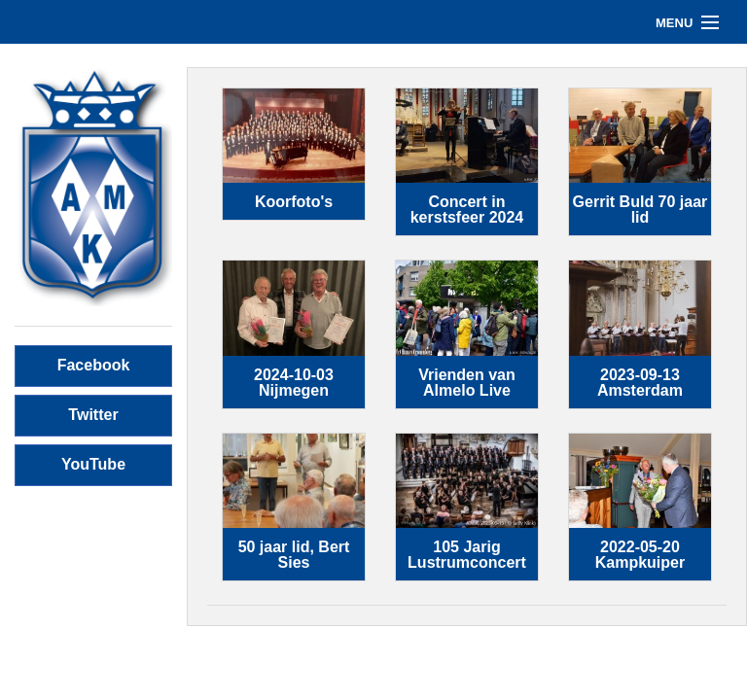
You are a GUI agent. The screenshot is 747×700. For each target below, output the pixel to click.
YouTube (93, 464)
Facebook (94, 365)
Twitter (93, 415)
